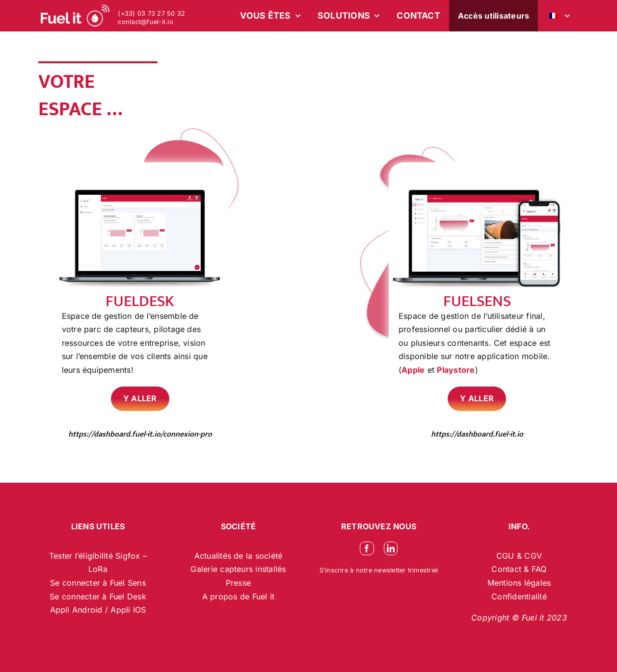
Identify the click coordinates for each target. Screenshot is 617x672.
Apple (413, 370)
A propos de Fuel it (239, 596)
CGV (533, 556)
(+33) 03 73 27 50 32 (151, 13)
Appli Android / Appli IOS (98, 610)
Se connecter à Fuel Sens (98, 583)
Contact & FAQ (519, 569)
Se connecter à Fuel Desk (98, 596)
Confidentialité (519, 596)
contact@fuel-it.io (145, 22)
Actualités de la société (239, 556)
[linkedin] (391, 548)
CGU (507, 556)
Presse (238, 583)
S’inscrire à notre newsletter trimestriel (379, 570)
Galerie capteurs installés (238, 569)
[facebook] (367, 548)
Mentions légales (519, 583)
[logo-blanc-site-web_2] (75, 16)
